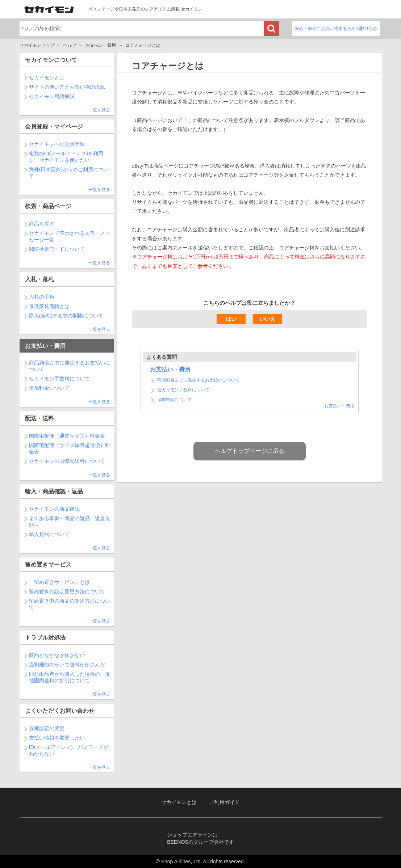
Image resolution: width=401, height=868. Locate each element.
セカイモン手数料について (59, 379)
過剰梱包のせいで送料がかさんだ (67, 665)
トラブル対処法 (45, 638)
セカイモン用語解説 (52, 96)
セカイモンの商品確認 (54, 509)
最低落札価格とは (49, 306)
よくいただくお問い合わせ (60, 711)
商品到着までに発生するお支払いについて (199, 489)
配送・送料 (39, 418)
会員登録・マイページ (54, 127)
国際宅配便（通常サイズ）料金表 (67, 436)
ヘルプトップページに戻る (250, 560)
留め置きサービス (48, 564)
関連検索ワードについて (57, 249)
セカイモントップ (37, 45)
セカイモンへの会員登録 (57, 144)
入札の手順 (42, 297)
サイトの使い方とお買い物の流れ (67, 87)
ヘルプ (70, 45)
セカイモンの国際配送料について (67, 461)
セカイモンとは (47, 77)
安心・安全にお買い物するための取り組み (336, 29)
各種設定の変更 (47, 728)
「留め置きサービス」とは (59, 582)
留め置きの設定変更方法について (67, 591)
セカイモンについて (51, 60)
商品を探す (42, 224)
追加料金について (49, 388)
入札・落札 (39, 279)
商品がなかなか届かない (57, 655)
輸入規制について (49, 534)
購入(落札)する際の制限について (66, 316)
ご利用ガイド (225, 802)
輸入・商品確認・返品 (54, 491)
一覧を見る (99, 110)
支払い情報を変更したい (57, 738)
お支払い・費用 (101, 45)
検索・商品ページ (48, 206)
